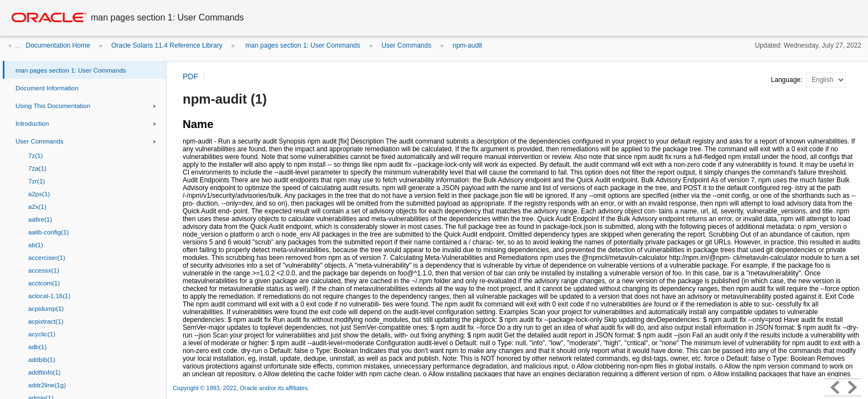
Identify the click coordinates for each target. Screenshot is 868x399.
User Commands (406, 45)
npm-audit (467, 45)
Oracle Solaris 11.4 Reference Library (167, 45)
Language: (788, 80)
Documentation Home (58, 45)
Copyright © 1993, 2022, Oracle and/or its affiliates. (242, 388)
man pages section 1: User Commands (302, 45)
